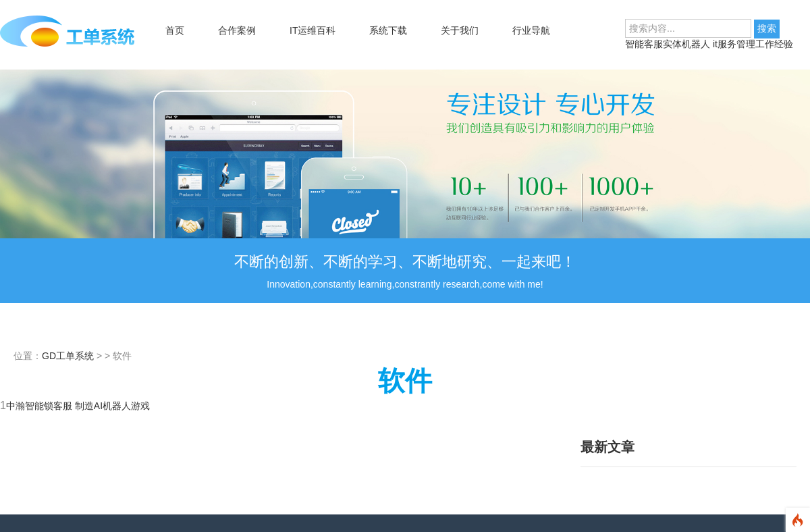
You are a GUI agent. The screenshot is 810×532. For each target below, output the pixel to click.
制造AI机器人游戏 (112, 406)
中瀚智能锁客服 (40, 406)
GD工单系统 (68, 356)
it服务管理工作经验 (753, 44)
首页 (175, 30)
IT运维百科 (313, 30)
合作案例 (237, 30)
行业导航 (531, 30)
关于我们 (460, 30)
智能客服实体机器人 (669, 44)
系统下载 (388, 30)
